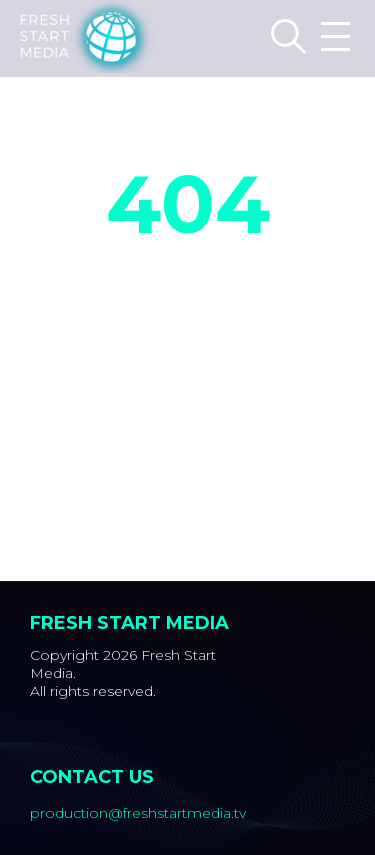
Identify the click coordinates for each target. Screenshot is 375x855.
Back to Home (187, 364)
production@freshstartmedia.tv (138, 813)
